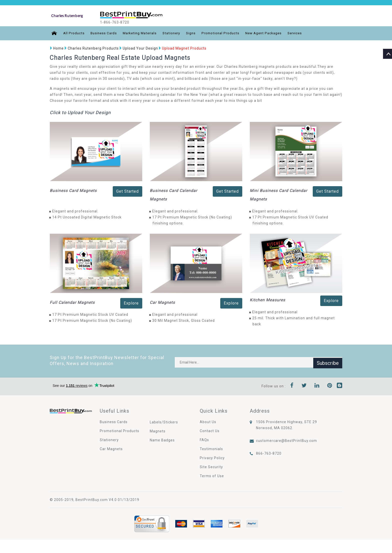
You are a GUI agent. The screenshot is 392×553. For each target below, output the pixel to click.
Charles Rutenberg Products (91, 48)
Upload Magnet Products (182, 48)
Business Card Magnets (73, 191)
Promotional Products (227, 33)
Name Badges (162, 440)
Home (56, 48)
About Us (208, 422)
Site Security (211, 467)
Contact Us (210, 431)
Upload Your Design (138, 48)
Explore (131, 303)
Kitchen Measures (267, 300)
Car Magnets (162, 302)
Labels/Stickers (164, 422)
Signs (196, 33)
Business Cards (104, 33)
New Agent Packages (272, 33)
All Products (73, 33)
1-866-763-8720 (119, 22)
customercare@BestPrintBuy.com (286, 440)
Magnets (158, 431)
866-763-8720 (269, 453)
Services (304, 33)
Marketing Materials (142, 33)
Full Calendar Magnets (72, 302)
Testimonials (211, 449)
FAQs (204, 440)
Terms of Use (212, 476)
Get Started (127, 191)
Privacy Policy (212, 458)
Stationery (175, 33)
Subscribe (328, 362)
